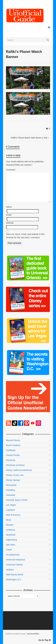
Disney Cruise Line (15, 475)
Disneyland (11, 485)
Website (10, 223)
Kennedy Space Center (17, 500)
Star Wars (11, 545)
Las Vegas (11, 505)
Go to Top (45, 640)
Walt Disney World (14, 575)
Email (9, 215)
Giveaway (11, 495)
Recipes (10, 525)
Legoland (10, 510)
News (9, 520)
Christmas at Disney (15, 465)
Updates (10, 570)
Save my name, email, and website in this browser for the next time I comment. (25, 236)
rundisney (11, 530)
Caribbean (11, 450)
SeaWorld (11, 535)
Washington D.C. (14, 580)
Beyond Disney (13, 440)
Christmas (11, 460)
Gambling (10, 490)
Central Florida (13, 455)
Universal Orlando (14, 565)
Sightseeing (11, 540)
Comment (11, 170)
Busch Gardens (13, 445)
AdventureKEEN (33, 634)
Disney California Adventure (19, 470)
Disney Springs (13, 480)
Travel (9, 550)
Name (9, 207)
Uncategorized (13, 555)
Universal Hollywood (15, 560)
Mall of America (13, 515)
